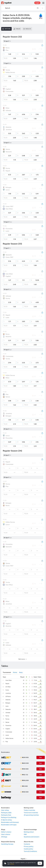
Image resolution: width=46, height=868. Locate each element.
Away (21, 672)
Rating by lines (6, 815)
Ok (40, 863)
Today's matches (29, 810)
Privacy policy (29, 846)
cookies (12, 864)
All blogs (4, 837)
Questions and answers (32, 837)
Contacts (27, 844)
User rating (5, 810)
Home (15, 672)
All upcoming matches (31, 815)
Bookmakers (5, 752)
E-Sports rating (6, 820)
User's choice (6, 834)
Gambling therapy (7, 844)
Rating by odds (6, 813)
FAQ (25, 834)
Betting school (29, 832)
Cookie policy (28, 849)
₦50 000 (25, 786)
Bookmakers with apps (9, 825)
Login (37, 3)
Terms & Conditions (30, 851)
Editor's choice (6, 832)
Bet (41, 786)
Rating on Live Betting (9, 817)
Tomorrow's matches (31, 813)
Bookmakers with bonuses (10, 822)
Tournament (7, 672)
